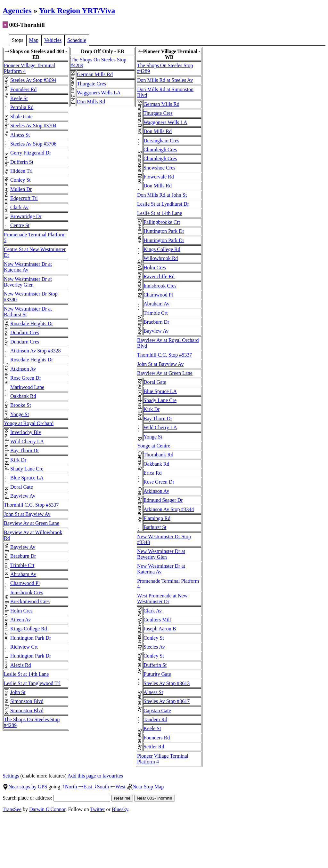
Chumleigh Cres (160, 150)
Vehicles (53, 40)
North (69, 787)
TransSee (12, 809)
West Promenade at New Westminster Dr (162, 599)
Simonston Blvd (27, 701)
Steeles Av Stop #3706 (33, 144)
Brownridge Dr (26, 216)
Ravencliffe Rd (159, 276)
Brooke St (20, 405)
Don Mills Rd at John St (162, 195)
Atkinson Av (23, 369)
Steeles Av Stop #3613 (167, 683)
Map (34, 40)
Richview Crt (24, 647)
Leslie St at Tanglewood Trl (32, 683)
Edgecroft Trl (24, 198)
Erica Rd (152, 473)
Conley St (20, 180)
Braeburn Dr (23, 556)
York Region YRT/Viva (77, 11)
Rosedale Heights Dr (32, 324)
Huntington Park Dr (31, 638)
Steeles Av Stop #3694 (33, 80)
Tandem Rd (155, 719)
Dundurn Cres (25, 332)
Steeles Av (154, 647)
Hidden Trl (21, 171)
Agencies (17, 11)
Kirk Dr (18, 460)
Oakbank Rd (23, 396)
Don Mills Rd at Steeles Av (165, 80)
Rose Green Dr (26, 378)
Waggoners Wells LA (99, 93)
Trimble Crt (22, 565)
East (85, 787)
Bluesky (120, 809)
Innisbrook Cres (27, 592)
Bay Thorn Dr (25, 450)
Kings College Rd (29, 629)
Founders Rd (23, 89)
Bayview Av (23, 496)
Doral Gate (22, 487)
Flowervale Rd (159, 177)
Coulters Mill (157, 620)
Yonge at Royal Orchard (29, 423)
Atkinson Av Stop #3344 (169, 509)
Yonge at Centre (154, 446)
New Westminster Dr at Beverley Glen (28, 282)
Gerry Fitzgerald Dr (31, 153)
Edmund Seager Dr (163, 500)
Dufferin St (22, 162)
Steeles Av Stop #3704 (33, 126)
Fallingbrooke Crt (162, 222)
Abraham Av (23, 574)
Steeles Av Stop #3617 (167, 701)
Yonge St (20, 414)
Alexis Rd (20, 665)
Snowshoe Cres (159, 168)
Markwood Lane (27, 387)
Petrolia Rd (22, 107)
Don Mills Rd (91, 102)
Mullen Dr (21, 189)
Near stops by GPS (25, 787)
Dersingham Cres (161, 141)
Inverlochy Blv (26, 432)
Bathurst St (155, 527)
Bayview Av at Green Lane (32, 523)
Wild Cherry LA (27, 442)
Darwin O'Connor (47, 809)
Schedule (77, 40)
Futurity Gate (157, 674)
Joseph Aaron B (160, 629)
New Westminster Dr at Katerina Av (28, 267)
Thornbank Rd (158, 455)
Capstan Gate (157, 710)
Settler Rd (154, 747)
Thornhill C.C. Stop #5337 (31, 505)
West (118, 787)
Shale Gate (21, 117)
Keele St (19, 98)
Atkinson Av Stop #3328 (36, 351)
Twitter (98, 809)
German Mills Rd (95, 74)
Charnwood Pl (25, 583)
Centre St (20, 225)
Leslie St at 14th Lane (26, 674)
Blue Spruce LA (27, 478)
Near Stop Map (145, 787)
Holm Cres (21, 611)
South (101, 787)
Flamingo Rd (157, 518)
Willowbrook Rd (161, 258)
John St (18, 692)
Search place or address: (56, 798)
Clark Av (19, 207)
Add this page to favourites (95, 776)
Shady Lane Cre (27, 469)
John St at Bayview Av (27, 514)
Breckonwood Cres (30, 601)
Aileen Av (20, 620)
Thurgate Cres (91, 84)
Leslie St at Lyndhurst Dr (163, 204)
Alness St (20, 135)
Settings (11, 776)
